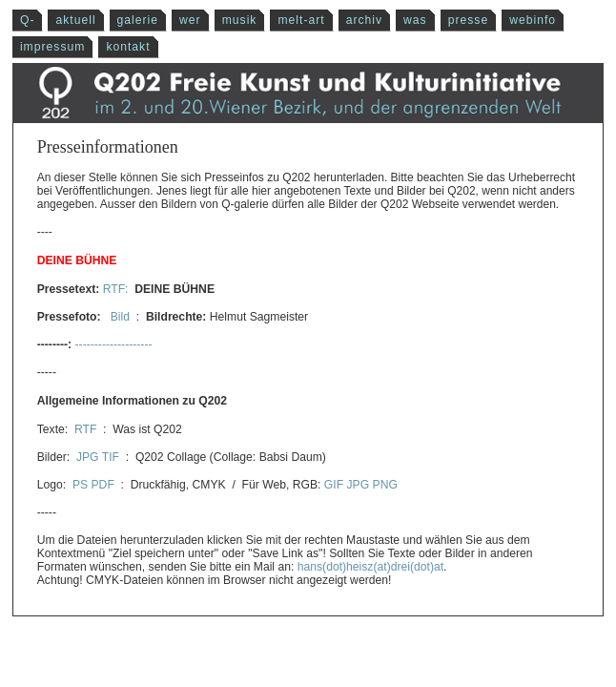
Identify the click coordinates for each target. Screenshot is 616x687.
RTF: (117, 289)
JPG (88, 457)
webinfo (533, 20)
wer (190, 20)
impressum (52, 47)
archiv (364, 20)
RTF (85, 429)
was (415, 20)
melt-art (301, 20)
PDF (103, 485)
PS (80, 485)
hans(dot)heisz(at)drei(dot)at (370, 567)
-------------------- (114, 344)
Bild (120, 317)
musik (240, 20)
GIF (334, 485)
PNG (385, 485)
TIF (111, 457)
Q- (28, 20)
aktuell (75, 20)
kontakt (128, 47)
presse (469, 20)
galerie (138, 20)
